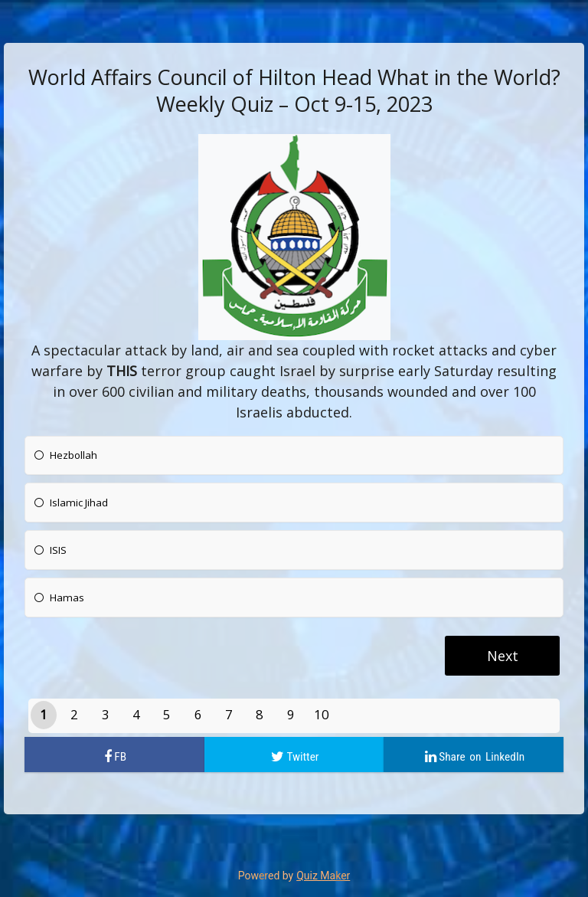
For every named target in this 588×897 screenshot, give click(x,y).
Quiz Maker (323, 876)
